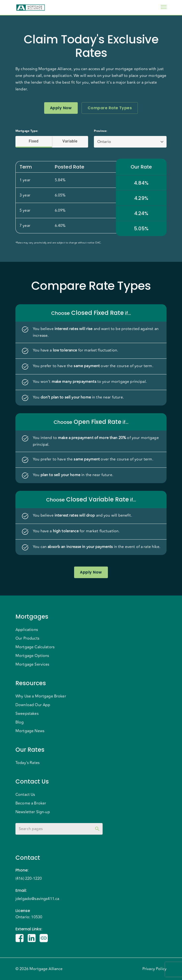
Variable (70, 141)
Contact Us (25, 795)
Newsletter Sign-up (33, 812)
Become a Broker (31, 803)
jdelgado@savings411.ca (37, 899)
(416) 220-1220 (29, 879)
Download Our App (33, 705)
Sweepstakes (27, 714)
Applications (27, 630)
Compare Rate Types (110, 108)
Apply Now (61, 108)
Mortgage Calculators (35, 647)
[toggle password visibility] (97, 829)
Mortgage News (30, 731)
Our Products (27, 638)
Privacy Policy (154, 969)
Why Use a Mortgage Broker (41, 696)
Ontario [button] (104, 142)
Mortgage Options (32, 656)
